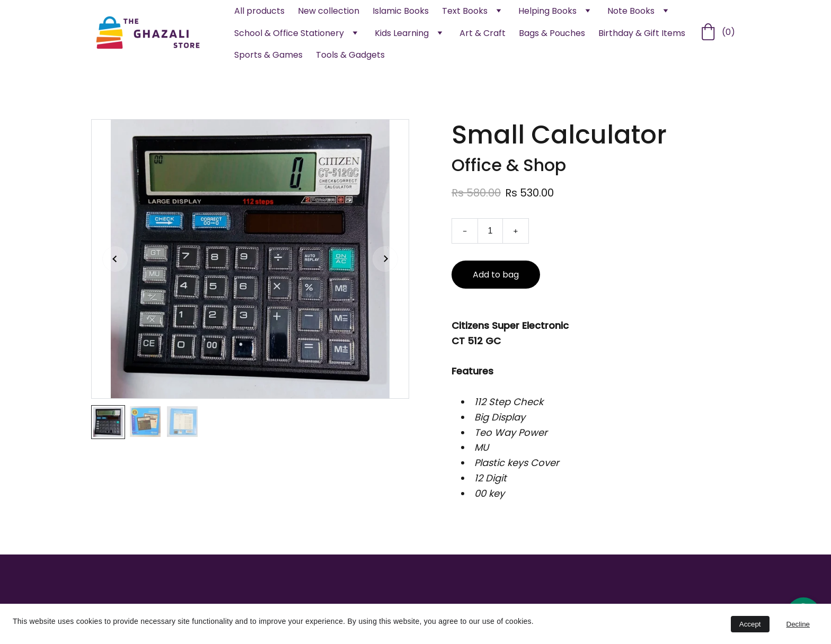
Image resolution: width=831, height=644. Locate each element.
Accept (750, 624)
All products (259, 11)
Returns (600, 601)
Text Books (465, 11)
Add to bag (496, 279)
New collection (329, 11)
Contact (602, 583)
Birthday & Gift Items (642, 33)
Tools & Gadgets (350, 55)
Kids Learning (402, 33)
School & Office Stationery (289, 33)
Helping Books (547, 11)
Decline (798, 624)
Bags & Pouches (552, 33)
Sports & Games (268, 55)
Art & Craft (483, 33)
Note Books (631, 11)
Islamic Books (401, 11)
